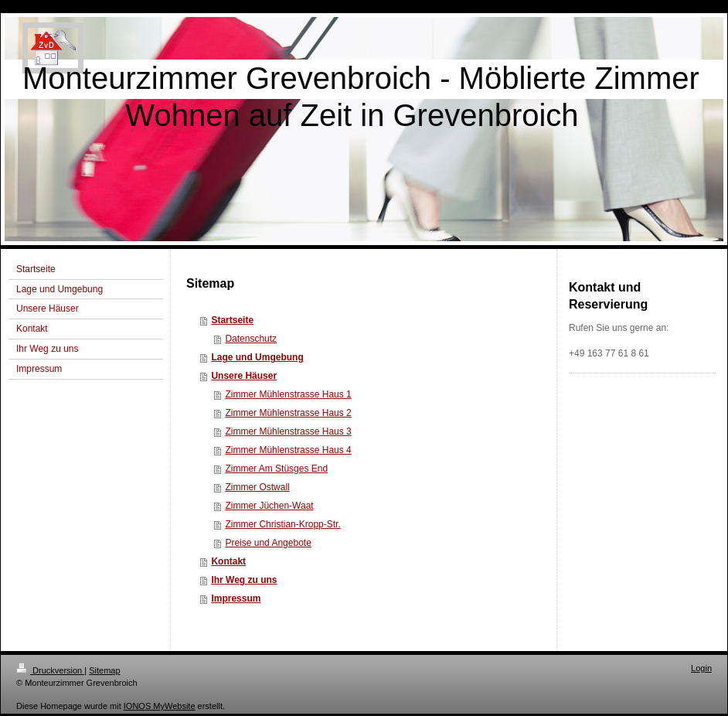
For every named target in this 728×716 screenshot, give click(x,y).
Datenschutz (251, 339)
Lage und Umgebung (257, 357)
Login (701, 668)
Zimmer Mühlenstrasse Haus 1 (288, 394)
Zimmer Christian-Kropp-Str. (282, 524)
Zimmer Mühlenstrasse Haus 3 (288, 431)
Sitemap (104, 670)
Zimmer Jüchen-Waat (269, 506)
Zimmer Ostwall (257, 487)
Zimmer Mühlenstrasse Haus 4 (288, 450)
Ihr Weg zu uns (244, 580)
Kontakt (228, 561)
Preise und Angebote (268, 543)
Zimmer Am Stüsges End (276, 469)
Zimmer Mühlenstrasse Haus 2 (288, 413)
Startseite (232, 320)
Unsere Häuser (244, 376)
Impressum (236, 598)
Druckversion (50, 670)
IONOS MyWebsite (160, 706)
